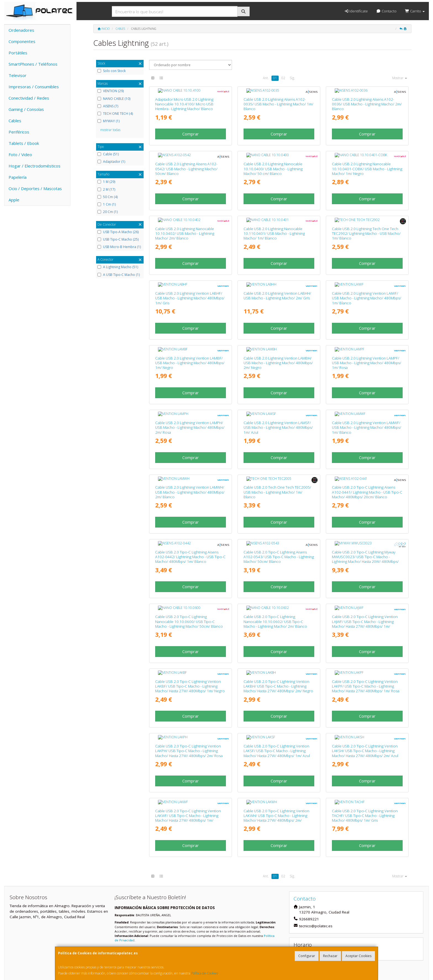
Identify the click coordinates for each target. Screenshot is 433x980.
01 (275, 78)
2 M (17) (106, 190)
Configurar (307, 956)
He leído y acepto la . (154, 900)
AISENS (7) (108, 106)
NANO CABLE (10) (114, 99)
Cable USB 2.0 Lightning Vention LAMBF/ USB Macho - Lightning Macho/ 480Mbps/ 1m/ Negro (190, 341)
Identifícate (356, 11)
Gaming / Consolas (26, 109)
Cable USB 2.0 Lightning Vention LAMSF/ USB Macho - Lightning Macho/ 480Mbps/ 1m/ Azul (278, 401)
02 (283, 78)
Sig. (292, 78)
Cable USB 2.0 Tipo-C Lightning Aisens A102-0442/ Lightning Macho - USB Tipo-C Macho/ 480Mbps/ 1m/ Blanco (190, 522)
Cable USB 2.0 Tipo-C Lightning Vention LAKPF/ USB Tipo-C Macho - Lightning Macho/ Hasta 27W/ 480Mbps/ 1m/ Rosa (366, 643)
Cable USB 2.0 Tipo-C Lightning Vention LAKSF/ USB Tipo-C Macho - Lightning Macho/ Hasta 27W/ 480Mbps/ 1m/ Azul (277, 703)
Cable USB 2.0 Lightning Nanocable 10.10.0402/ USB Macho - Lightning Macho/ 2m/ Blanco (185, 220)
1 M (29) (106, 182)
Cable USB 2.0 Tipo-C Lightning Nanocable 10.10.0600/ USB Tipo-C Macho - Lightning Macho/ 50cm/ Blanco (189, 582)
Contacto (386, 11)
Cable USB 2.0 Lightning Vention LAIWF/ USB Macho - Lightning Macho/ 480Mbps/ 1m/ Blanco (367, 281)
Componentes (22, 41)
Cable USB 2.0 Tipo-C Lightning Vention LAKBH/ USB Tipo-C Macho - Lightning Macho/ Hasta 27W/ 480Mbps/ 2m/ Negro (278, 643)
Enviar (181, 914)
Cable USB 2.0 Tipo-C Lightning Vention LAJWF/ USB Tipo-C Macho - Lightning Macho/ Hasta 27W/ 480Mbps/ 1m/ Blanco (365, 585)
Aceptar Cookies (358, 956)
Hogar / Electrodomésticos (35, 166)
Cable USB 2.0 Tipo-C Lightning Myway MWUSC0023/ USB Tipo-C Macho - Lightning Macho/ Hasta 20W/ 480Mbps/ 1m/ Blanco (365, 524)
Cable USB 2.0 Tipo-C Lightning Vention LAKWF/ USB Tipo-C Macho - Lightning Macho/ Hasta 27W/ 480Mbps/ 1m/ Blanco (188, 766)
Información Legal (218, 930)
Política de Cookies (205, 973)
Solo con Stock (112, 71)
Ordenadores (21, 30)
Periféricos (19, 132)
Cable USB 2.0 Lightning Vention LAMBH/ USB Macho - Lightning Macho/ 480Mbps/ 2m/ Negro (278, 341)
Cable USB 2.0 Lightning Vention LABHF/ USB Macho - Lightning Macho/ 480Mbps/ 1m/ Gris (190, 281)
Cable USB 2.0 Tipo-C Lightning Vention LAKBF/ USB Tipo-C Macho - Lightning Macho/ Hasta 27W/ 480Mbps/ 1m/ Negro (190, 643)
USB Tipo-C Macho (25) (118, 239)
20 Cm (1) (108, 212)
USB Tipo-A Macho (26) (118, 232)
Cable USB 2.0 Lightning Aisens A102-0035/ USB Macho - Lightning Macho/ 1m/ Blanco (278, 100)
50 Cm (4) (108, 197)
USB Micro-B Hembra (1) (119, 247)
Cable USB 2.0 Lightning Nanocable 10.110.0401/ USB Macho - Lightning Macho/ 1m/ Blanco (274, 220)
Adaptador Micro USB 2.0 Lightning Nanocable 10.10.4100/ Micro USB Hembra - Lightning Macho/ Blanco (184, 100)
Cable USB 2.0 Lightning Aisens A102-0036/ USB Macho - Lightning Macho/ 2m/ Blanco (367, 100)
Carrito (415, 11)
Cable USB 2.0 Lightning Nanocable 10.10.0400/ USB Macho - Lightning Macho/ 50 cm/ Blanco (273, 160)
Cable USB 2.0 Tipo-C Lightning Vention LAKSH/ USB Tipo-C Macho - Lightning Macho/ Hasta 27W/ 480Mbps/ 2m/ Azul (365, 703)
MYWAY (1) (109, 121)
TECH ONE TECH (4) (115, 114)
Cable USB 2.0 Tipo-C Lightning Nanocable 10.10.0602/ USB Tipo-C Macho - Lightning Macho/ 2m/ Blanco (275, 582)
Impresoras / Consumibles (34, 87)
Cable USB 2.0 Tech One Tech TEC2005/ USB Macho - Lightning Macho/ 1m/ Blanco (277, 462)
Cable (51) (108, 154)
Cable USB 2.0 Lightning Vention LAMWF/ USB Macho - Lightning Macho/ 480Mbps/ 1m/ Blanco (367, 401)
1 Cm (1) (107, 204)
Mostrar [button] (400, 78)
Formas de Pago (217, 942)
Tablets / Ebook (24, 143)
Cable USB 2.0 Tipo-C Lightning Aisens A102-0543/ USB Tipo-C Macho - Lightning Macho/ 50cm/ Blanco (279, 522)
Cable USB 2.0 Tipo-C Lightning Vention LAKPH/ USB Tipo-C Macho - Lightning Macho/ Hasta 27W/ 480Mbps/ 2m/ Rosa (189, 703)
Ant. (266, 78)
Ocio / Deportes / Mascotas (35, 188)
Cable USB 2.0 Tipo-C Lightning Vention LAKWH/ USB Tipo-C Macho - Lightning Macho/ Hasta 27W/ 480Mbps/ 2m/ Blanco (276, 766)
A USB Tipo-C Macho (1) (119, 275)
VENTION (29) (111, 91)
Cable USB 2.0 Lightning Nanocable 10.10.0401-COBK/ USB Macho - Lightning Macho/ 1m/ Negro (367, 160)
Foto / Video (20, 155)
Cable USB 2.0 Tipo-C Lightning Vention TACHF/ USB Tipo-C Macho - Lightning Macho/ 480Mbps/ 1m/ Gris (365, 763)
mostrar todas (110, 130)
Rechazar (330, 956)
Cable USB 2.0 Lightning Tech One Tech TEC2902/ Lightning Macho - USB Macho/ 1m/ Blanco (366, 220)
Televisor (18, 75)
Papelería (18, 177)
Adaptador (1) (111, 162)
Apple (14, 200)
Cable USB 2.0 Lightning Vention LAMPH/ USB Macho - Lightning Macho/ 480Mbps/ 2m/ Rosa (190, 401)
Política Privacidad (131, 936)
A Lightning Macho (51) (118, 267)
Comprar (191, 130)
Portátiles (18, 53)
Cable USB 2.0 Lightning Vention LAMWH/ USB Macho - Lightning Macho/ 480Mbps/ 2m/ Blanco (190, 462)
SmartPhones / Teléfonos (33, 64)
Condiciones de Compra (136, 942)
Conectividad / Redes (29, 98)
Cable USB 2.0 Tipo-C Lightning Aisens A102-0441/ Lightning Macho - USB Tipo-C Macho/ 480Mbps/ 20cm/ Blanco (367, 462)
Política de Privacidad (169, 900)
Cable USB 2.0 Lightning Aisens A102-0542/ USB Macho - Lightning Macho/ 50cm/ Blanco (186, 160)
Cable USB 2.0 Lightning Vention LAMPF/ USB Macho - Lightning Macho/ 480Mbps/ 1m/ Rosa (367, 341)
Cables (15, 121)
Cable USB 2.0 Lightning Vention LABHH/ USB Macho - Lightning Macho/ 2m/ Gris (277, 278)
